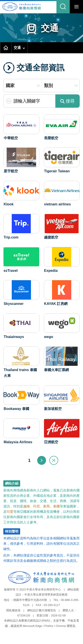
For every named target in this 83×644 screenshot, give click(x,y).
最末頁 (54, 460)
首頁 (6, 48)
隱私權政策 (13, 610)
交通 (17, 48)
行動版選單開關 (76, 8)
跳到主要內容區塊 (1, 0)
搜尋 (67, 101)
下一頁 (42, 460)
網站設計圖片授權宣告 (42, 610)
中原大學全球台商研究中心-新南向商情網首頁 (25, 7)
